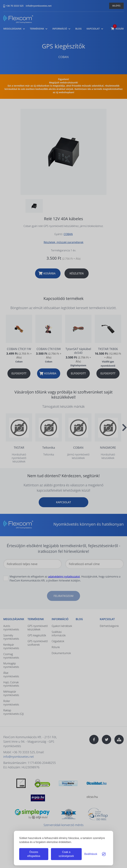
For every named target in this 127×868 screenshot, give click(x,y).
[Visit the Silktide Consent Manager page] (104, 854)
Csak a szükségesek (66, 854)
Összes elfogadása (34, 854)
